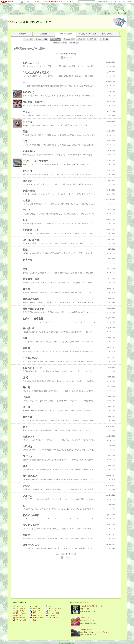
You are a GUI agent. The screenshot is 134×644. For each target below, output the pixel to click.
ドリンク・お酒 (20, 620)
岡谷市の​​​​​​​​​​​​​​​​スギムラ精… (88, 620)
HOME (10, 13)
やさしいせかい (86, 609)
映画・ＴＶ (35, 611)
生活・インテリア (20, 615)
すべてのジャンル (53, 618)
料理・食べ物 (19, 618)
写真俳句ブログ (86, 629)
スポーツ (50, 606)
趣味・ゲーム (36, 609)
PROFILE (23, 13)
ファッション (19, 609)
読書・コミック (37, 615)
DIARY (16, 13)
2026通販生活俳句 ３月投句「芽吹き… (94, 632)
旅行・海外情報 (37, 618)
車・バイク (51, 611)
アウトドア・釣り (53, 609)
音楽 (33, 613)
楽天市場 (130, 2)
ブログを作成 (121, 2)
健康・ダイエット (20, 613)
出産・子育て (19, 606)
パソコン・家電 (53, 613)
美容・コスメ (19, 611)
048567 (121, 11)
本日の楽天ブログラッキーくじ (91, 606)
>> (105, 2)
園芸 (33, 620)
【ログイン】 (122, 13)
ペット (34, 606)
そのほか (26, 2)
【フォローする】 (111, 13)
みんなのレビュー (86, 618)
